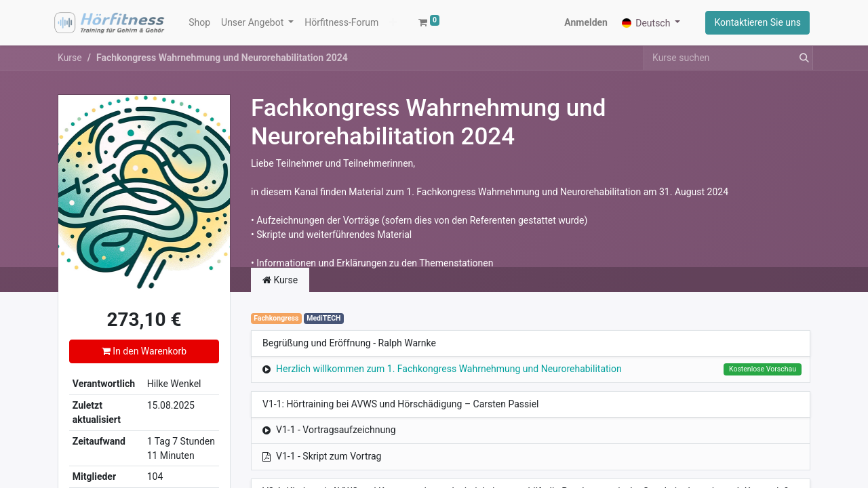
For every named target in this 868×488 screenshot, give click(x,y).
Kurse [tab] (280, 280)
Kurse (70, 58)
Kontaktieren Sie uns (757, 22)
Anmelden (586, 22)
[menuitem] (199, 23)
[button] (393, 23)
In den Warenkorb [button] (144, 351)
